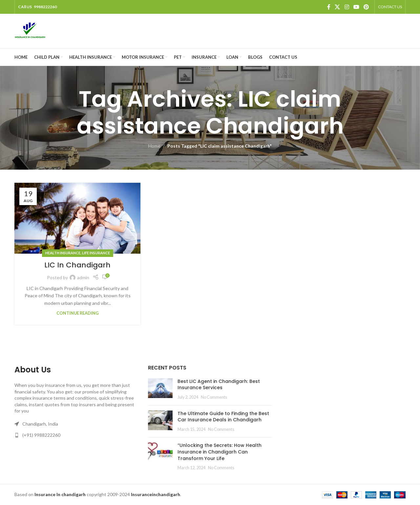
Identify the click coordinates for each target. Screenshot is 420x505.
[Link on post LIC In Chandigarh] (77, 218)
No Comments (214, 397)
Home (154, 146)
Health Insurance (63, 253)
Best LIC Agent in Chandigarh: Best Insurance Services (219, 385)
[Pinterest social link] (366, 7)
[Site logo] (30, 30)
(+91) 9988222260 (41, 435)
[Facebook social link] (329, 7)
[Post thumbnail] (160, 389)
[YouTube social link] (356, 7)
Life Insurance (96, 253)
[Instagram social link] (347, 7)
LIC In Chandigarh (77, 265)
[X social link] (337, 7)
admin (83, 277)
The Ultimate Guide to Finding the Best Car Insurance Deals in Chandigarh (223, 417)
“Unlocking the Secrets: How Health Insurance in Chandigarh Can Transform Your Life (220, 452)
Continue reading (78, 313)
